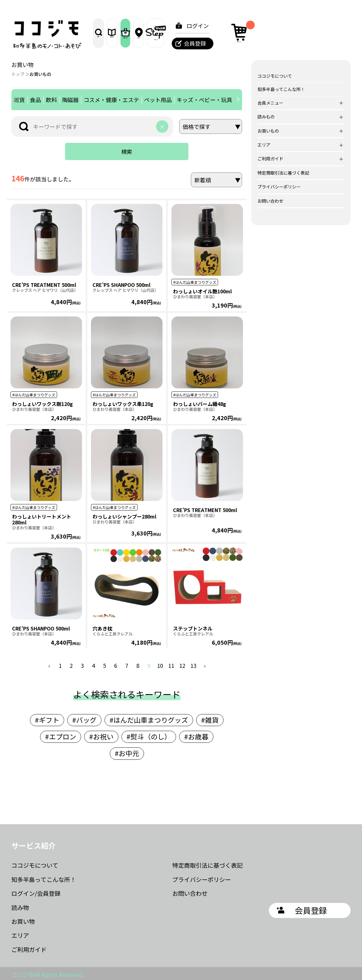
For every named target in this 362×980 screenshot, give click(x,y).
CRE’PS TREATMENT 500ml (44, 283)
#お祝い (101, 734)
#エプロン (61, 734)
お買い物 (23, 919)
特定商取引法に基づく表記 (283, 173)
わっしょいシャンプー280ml (124, 515)
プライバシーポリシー (279, 187)
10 (160, 664)
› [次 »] (205, 664)
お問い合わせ (270, 201)
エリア (205, 33)
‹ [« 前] (49, 664)
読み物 (20, 906)
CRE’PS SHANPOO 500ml (121, 283)
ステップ (237, 33)
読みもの (140, 33)
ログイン (286, 26)
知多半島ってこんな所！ (281, 89)
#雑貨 (210, 718)
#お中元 (127, 751)
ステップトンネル (193, 626)
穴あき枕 (102, 626)
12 (182, 664)
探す (108, 33)
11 (171, 664)
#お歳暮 (196, 734)
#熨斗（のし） (149, 734)
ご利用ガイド (29, 947)
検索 (127, 151)
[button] (238, 100)
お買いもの (173, 33)
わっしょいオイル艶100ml (202, 289)
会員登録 (283, 43)
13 (193, 664)
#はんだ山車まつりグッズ (149, 718)
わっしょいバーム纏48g (200, 402)
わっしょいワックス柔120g (123, 402)
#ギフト (47, 718)
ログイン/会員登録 (36, 891)
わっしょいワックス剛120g (42, 402)
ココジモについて (275, 76)
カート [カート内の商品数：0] (329, 32)
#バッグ (84, 718)
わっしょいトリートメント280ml (42, 517)
